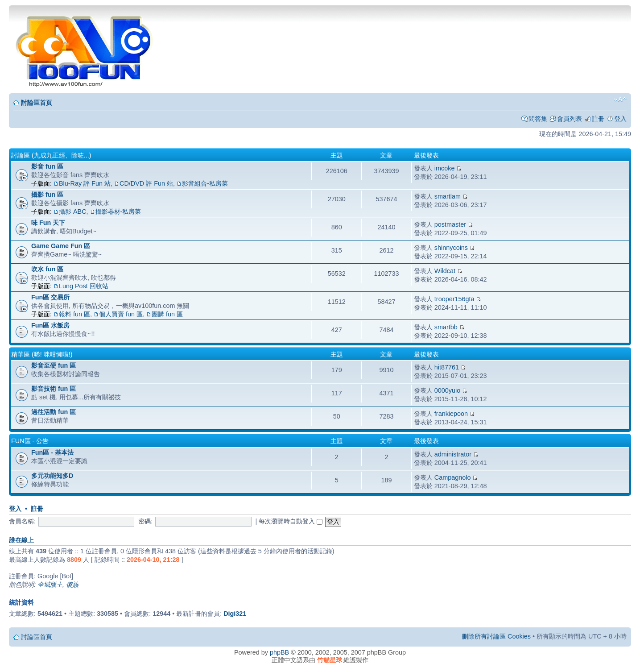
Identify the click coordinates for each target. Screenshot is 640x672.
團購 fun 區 (167, 314)
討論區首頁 (37, 103)
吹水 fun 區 (47, 269)
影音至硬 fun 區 (54, 365)
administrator (453, 454)
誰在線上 (21, 540)
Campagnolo (453, 477)
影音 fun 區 (47, 166)
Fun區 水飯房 (50, 325)
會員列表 (570, 119)
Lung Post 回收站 (84, 286)
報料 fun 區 (74, 314)
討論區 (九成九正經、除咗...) (51, 155)
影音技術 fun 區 (54, 389)
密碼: (145, 521)
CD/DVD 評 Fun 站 (146, 183)
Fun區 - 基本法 (52, 452)
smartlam (448, 196)
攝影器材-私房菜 (118, 212)
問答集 (538, 119)
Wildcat (445, 271)
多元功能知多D (52, 476)
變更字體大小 (620, 100)
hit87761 (447, 367)
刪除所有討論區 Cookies (496, 636)
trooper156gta (454, 299)
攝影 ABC (73, 212)
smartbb (446, 327)
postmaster (450, 224)
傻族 (72, 585)
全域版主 (50, 585)
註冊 (598, 119)
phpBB (279, 652)
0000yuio (447, 390)
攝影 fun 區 (47, 195)
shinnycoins (451, 248)
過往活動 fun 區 (54, 412)
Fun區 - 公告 (30, 441)
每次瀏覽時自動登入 (291, 521)
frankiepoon (451, 414)
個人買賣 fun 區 (121, 314)
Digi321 (235, 614)
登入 (620, 119)
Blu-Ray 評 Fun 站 (85, 183)
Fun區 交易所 (50, 297)
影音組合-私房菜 (205, 183)
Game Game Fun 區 (61, 246)
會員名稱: (22, 521)
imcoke (445, 168)
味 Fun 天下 (48, 223)
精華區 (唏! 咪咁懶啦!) (42, 354)
